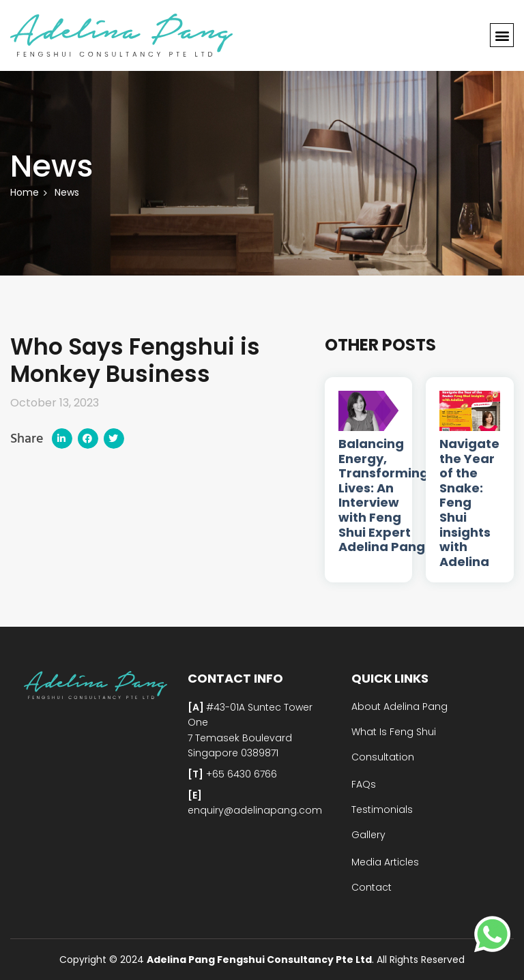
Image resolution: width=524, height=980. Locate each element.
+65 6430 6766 (240, 774)
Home (25, 192)
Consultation (383, 757)
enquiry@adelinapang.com (255, 810)
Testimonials (382, 810)
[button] (502, 36)
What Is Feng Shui (394, 732)
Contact (372, 887)
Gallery (368, 835)
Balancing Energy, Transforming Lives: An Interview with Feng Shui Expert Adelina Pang (383, 495)
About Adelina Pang (399, 707)
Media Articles (385, 862)
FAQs (364, 784)
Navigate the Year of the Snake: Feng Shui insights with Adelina (469, 503)
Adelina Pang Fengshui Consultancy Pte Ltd (259, 960)
